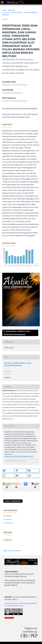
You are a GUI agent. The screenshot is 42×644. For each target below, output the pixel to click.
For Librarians (8, 523)
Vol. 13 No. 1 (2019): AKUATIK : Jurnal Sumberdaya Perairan (20, 14)
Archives (12, 10)
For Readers (8, 516)
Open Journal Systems (12, 551)
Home (4, 10)
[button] (8, 470)
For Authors (7, 519)
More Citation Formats (16, 461)
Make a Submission (13, 501)
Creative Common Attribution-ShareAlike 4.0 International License (21, 605)
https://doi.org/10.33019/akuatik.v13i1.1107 (22, 109)
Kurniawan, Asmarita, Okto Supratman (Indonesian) (17, 333)
